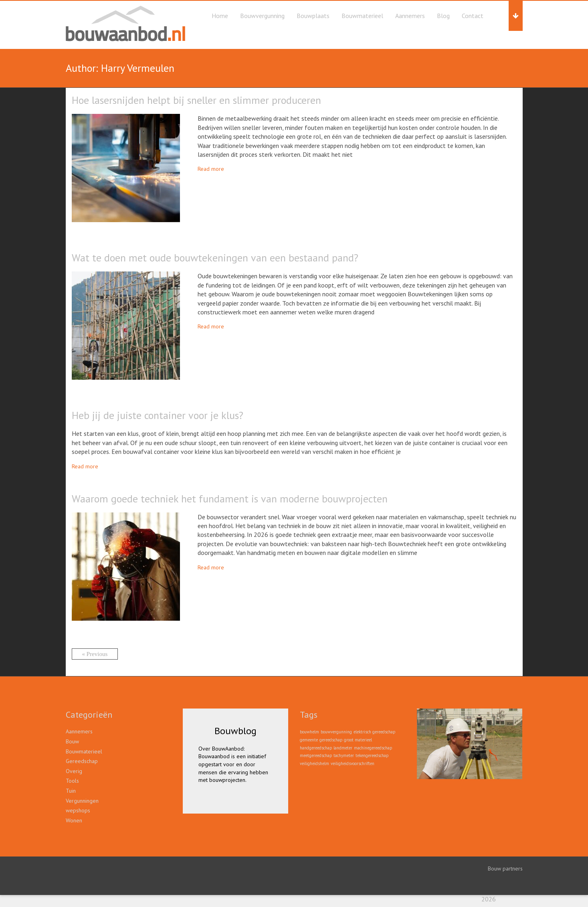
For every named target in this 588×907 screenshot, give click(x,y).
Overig (74, 771)
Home (220, 16)
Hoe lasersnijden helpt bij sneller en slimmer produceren (196, 100)
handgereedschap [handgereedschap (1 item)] (316, 748)
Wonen (74, 820)
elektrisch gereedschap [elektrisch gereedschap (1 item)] (374, 732)
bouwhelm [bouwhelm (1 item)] (309, 732)
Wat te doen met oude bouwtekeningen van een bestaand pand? (215, 258)
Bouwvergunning (262, 16)
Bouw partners (505, 869)
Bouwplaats (313, 16)
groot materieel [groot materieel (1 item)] (358, 740)
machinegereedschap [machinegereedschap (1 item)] (373, 748)
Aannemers (410, 16)
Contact (473, 16)
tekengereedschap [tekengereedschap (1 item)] (372, 755)
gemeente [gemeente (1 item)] (309, 740)
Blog (443, 16)
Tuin (71, 791)
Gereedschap (82, 761)
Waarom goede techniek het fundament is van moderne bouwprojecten (230, 499)
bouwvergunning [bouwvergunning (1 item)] (336, 732)
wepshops (78, 810)
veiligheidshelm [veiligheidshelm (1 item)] (314, 763)
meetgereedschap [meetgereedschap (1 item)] (316, 755)
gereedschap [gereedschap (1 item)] (331, 740)
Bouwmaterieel (362, 16)
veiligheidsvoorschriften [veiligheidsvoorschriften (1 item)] (353, 763)
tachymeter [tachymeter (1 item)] (344, 755)
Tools (72, 781)
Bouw (72, 741)
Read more (211, 169)
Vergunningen (82, 801)
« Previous (95, 654)
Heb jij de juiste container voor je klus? (158, 415)
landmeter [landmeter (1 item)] (343, 748)
